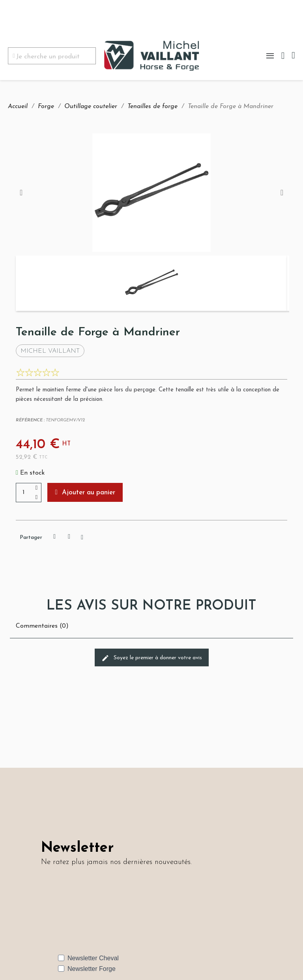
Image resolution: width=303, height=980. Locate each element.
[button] (85, 492)
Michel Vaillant (50, 351)
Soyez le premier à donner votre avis (152, 658)
